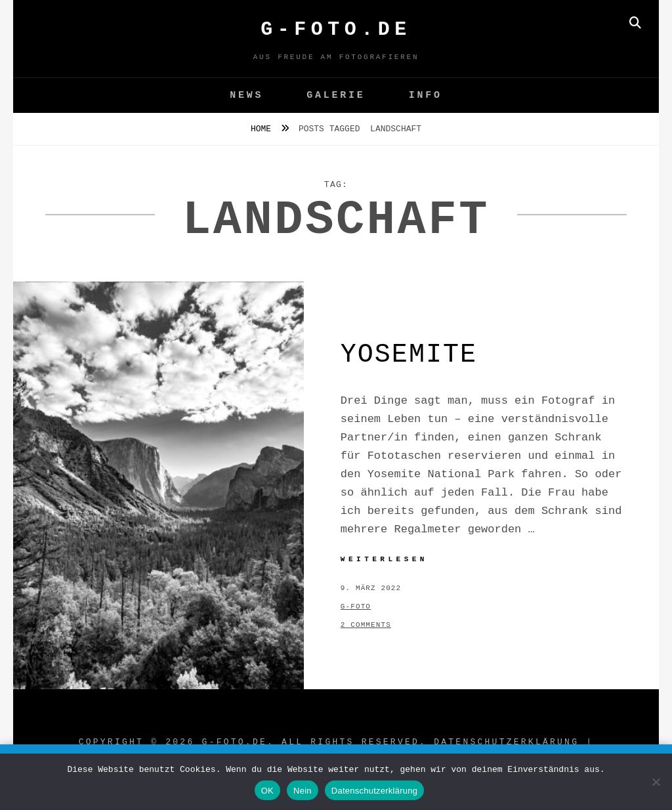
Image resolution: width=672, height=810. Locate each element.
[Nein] (656, 782)
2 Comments (366, 625)
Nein (303, 791)
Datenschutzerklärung (506, 742)
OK (267, 791)
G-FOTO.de (336, 30)
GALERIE (336, 96)
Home (263, 129)
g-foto (356, 607)
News (246, 96)
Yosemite (409, 355)
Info (426, 96)
